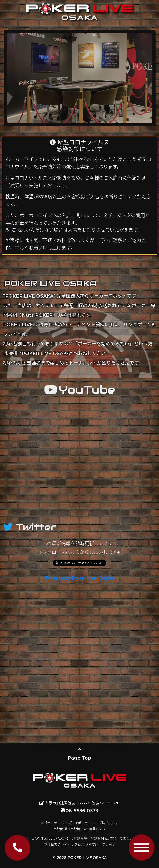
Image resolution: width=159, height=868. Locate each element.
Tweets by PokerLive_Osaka (79, 578)
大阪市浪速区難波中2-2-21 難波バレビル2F (79, 803)
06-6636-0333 (79, 811)
